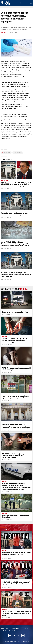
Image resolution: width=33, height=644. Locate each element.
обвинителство (7, 153)
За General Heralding (8, 631)
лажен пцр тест (18, 153)
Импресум (4, 629)
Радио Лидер (6, 3)
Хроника (3, 33)
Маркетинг (16, 629)
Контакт (27, 629)
